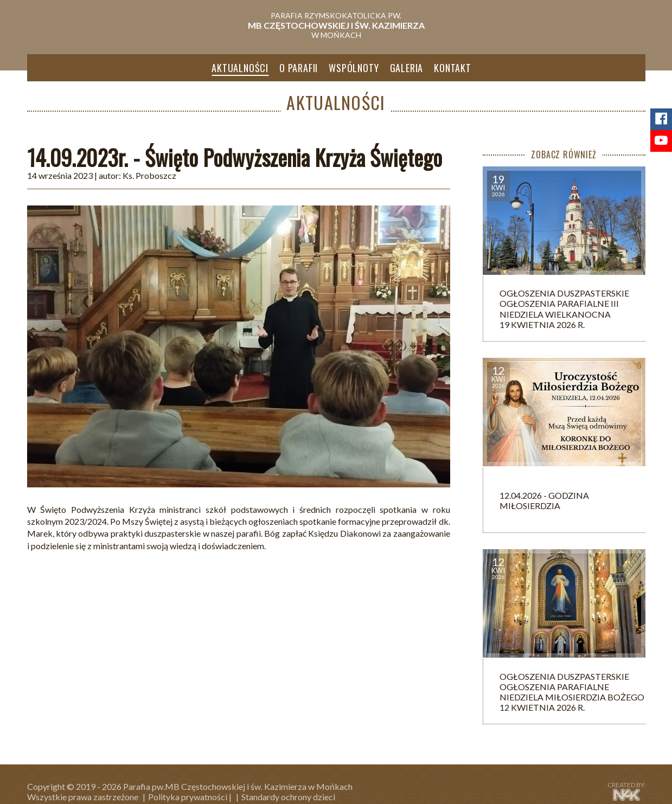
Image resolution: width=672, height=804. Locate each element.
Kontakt (453, 68)
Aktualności (240, 68)
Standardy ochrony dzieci (288, 797)
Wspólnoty (354, 68)
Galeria (407, 68)
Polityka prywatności (188, 797)
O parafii (299, 68)
